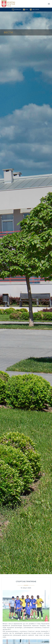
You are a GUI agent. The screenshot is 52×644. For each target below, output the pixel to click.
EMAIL (25, 9)
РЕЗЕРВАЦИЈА (17, 9)
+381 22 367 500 (34, 9)
